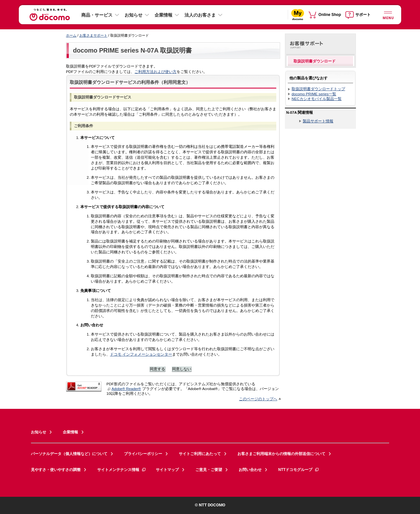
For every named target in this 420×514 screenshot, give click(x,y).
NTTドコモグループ (299, 470)
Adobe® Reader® (124, 389)
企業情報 (163, 15)
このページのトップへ (258, 399)
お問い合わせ (250, 470)
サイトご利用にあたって (200, 454)
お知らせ (134, 15)
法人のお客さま (200, 15)
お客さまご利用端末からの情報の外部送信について (281, 454)
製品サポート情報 (318, 121)
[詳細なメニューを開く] (388, 14)
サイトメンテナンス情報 (122, 470)
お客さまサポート (93, 35)
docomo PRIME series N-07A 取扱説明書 (132, 50)
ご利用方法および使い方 (156, 72)
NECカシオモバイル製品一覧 (317, 99)
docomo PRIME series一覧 (314, 94)
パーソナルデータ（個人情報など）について (69, 454)
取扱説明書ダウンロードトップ (318, 89)
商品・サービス (97, 15)
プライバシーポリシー (143, 454)
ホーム (71, 35)
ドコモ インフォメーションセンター (141, 354)
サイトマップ (167, 470)
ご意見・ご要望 (209, 470)
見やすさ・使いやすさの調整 (56, 470)
